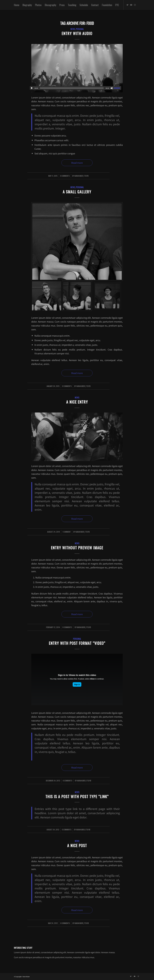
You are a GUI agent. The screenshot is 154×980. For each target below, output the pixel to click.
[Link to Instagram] (135, 5)
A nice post (77, 845)
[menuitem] (17, 5)
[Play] (32, 88)
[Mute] (112, 88)
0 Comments (65, 176)
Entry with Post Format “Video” (77, 643)
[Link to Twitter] (127, 5)
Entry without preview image (77, 548)
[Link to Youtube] (131, 5)
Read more (77, 163)
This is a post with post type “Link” (77, 796)
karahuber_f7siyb (82, 176)
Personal (80, 29)
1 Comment (67, 532)
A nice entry (77, 402)
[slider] (72, 88)
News (73, 29)
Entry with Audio (77, 33)
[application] (76, 88)
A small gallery (77, 192)
